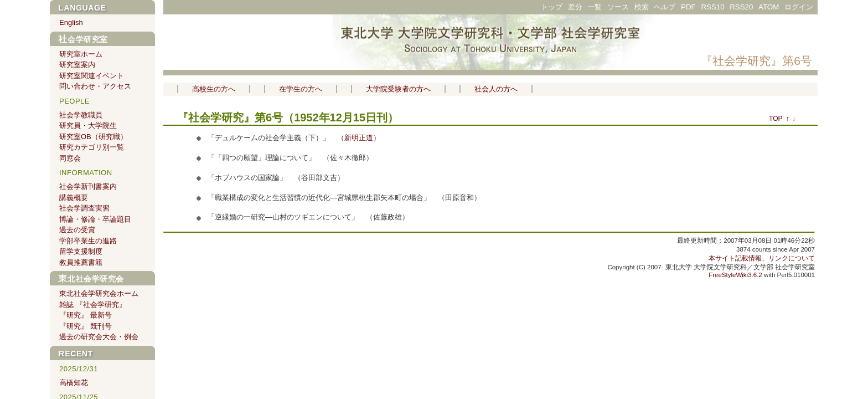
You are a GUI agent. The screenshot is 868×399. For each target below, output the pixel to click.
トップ (552, 7)
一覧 (595, 7)
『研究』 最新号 (86, 315)
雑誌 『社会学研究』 (93, 305)
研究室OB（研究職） (93, 137)
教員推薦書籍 (81, 262)
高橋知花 (74, 383)
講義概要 (74, 198)
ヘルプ (665, 7)
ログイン (799, 7)
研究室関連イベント (92, 76)
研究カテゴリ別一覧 (92, 147)
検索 (642, 7)
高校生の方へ (214, 89)
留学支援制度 (81, 251)
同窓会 (70, 158)
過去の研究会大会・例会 (99, 337)
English (71, 22)
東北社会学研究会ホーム (99, 293)
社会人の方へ (496, 89)
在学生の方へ (301, 89)
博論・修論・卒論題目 (95, 219)
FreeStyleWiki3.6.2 (735, 275)
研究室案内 (77, 65)
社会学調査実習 (84, 208)
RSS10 (712, 7)
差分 (575, 7)
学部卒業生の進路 (88, 241)
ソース (618, 7)
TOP (776, 119)
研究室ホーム (81, 54)
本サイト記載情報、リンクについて (762, 258)
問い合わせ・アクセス (95, 86)
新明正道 (359, 138)
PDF (688, 7)
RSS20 (741, 7)
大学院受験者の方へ (398, 89)
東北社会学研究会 (91, 279)
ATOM (769, 7)
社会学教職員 (81, 115)
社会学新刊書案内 (88, 186)
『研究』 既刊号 (86, 326)
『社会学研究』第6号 (756, 61)
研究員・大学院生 (88, 126)
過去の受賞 (77, 230)
